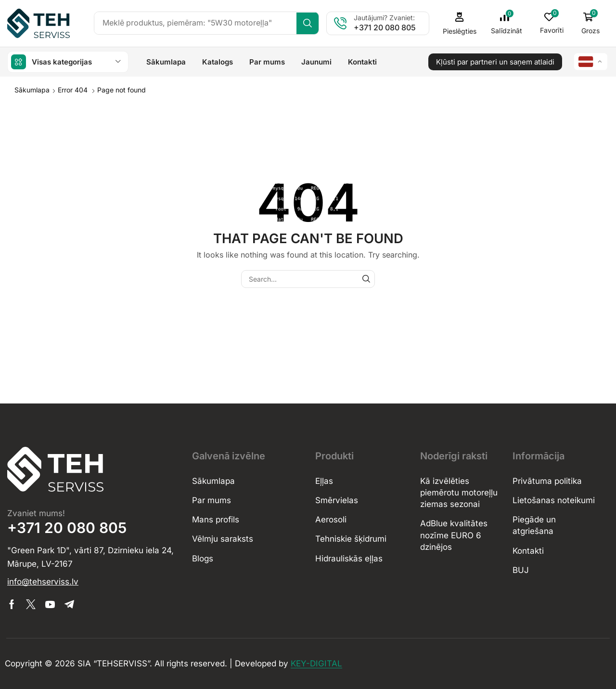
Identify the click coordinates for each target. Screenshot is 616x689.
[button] (509, 23)
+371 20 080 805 (389, 27)
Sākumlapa (32, 89)
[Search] (312, 23)
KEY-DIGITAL (316, 663)
